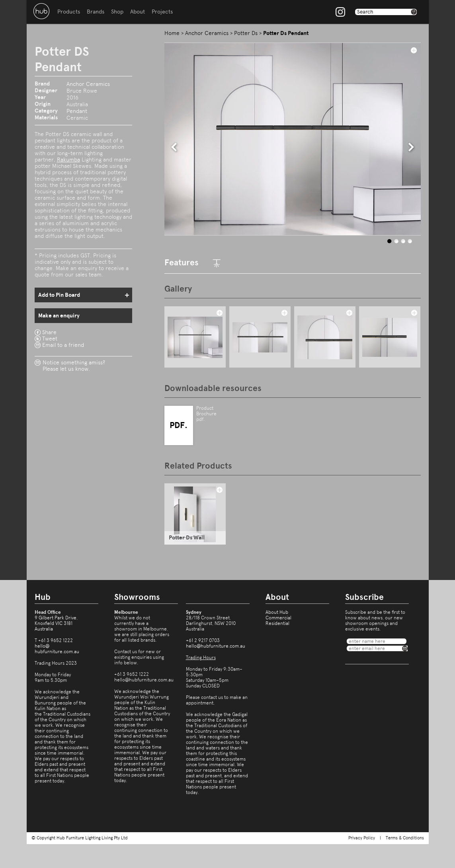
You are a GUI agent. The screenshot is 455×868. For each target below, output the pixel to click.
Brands (96, 12)
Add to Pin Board (59, 295)
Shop (117, 12)
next (411, 147)
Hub (41, 11)
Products (69, 12)
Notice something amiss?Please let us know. (74, 366)
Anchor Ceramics (88, 84)
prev (174, 147)
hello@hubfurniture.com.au (57, 649)
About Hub (277, 612)
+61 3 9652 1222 (56, 640)
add (414, 50)
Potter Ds (246, 33)
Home (172, 33)
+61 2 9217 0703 (203, 640)
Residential (277, 623)
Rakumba (68, 160)
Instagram (340, 12)
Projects (162, 12)
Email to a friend (63, 345)
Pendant (77, 111)
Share (49, 332)
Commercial (278, 618)
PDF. (179, 425)
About (138, 12)
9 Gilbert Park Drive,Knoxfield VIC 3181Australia (56, 623)
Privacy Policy (362, 838)
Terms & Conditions (405, 838)
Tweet (50, 339)
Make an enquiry (59, 316)
